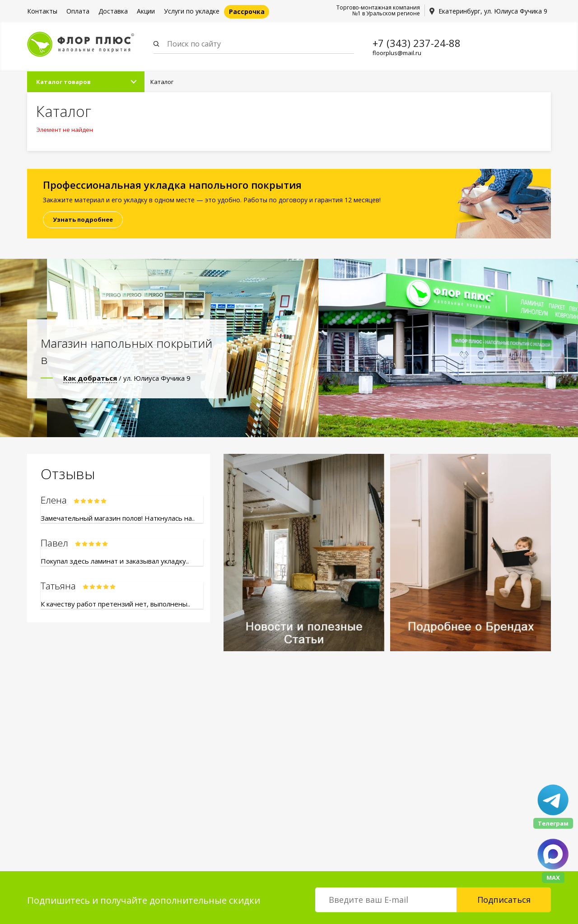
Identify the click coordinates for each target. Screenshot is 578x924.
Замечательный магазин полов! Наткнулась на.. (118, 518)
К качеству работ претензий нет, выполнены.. (115, 604)
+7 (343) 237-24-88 (417, 43)
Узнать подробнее (83, 219)
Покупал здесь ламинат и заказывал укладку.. (115, 561)
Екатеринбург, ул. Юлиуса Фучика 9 (493, 11)
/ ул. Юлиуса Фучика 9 (127, 378)
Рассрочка (247, 12)
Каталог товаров (63, 82)
